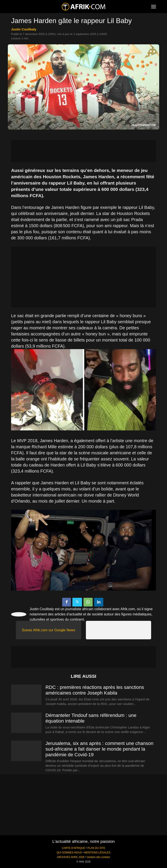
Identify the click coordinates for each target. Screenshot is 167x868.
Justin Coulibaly (24, 29)
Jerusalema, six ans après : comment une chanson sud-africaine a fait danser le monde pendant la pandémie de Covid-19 (99, 749)
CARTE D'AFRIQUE (73, 848)
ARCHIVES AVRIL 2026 (71, 857)
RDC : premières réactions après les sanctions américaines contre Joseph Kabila (95, 690)
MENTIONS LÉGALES (97, 853)
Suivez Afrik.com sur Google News (48, 630)
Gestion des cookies (98, 857)
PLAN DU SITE (96, 848)
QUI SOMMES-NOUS (69, 853)
